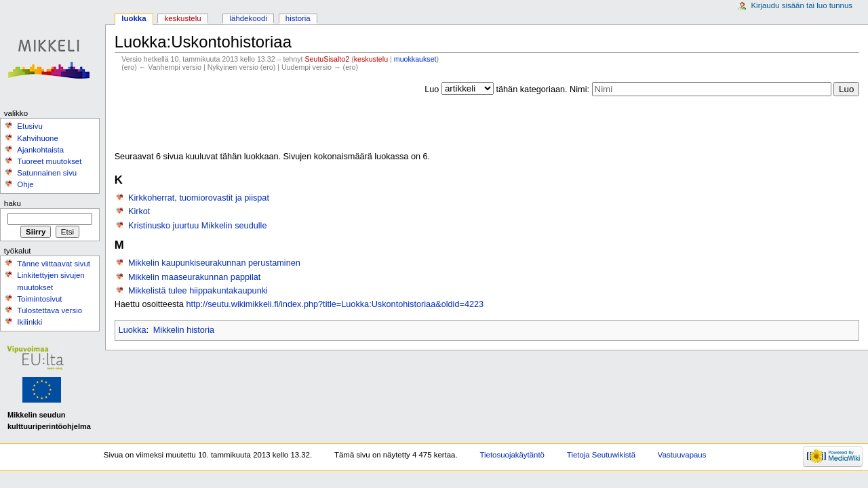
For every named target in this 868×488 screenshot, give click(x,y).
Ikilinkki (29, 322)
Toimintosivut (39, 299)
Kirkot (139, 211)
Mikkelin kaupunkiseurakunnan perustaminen (214, 263)
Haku (13, 203)
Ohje (25, 184)
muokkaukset (415, 59)
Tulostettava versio (50, 310)
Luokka (133, 330)
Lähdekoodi (248, 18)
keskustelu (371, 59)
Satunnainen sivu (47, 173)
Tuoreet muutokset (49, 161)
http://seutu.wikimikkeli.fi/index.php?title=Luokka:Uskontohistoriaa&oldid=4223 (335, 304)
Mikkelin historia (184, 330)
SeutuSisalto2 (327, 59)
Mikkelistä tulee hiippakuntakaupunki (198, 291)
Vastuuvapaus (682, 455)
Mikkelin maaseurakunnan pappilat (194, 277)
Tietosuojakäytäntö (512, 455)
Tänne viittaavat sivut (54, 264)
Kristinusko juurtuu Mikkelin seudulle (198, 226)
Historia (298, 18)
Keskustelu (183, 18)
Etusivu (30, 126)
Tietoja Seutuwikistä (601, 455)
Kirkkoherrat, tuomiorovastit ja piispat (199, 198)
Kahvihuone (38, 138)
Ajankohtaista (40, 150)
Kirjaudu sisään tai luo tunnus (802, 5)
